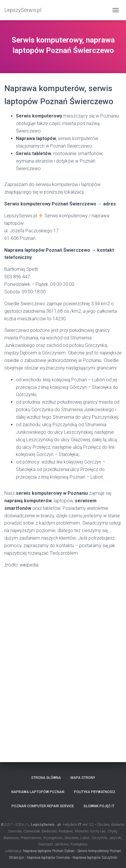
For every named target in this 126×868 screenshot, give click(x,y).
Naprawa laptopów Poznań (38, 792)
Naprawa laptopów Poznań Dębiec (49, 851)
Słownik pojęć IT (99, 806)
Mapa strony (83, 778)
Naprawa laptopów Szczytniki (95, 858)
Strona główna (46, 778)
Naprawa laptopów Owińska (48, 858)
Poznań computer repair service (43, 806)
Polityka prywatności (94, 792)
